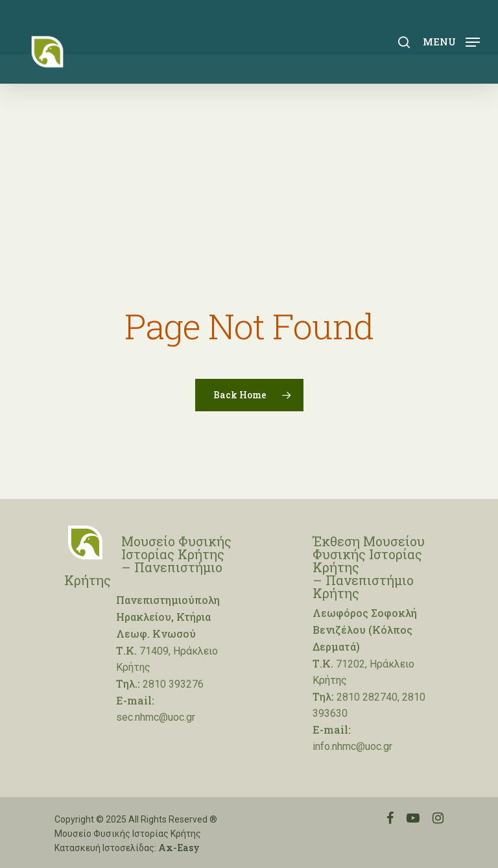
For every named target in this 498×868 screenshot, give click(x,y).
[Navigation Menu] (451, 41)
